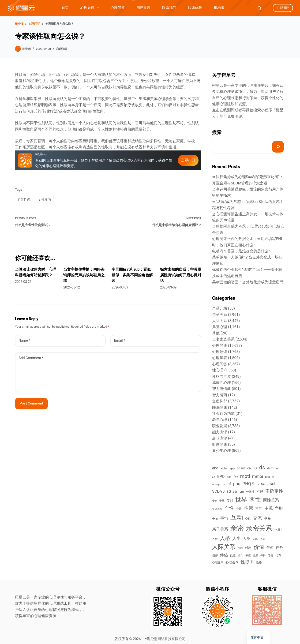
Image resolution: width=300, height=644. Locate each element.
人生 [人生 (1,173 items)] (236, 538)
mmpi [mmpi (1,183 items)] (258, 476)
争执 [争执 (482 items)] (215, 519)
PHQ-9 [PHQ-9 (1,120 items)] (249, 484)
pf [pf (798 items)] (229, 484)
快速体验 (195, 8)
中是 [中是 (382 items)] (239, 509)
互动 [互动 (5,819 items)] (237, 517)
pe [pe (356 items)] (224, 484)
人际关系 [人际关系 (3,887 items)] (224, 547)
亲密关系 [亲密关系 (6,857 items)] (259, 528)
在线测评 (227, 110)
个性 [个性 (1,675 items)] (229, 508)
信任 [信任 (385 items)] (270, 555)
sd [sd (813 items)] (229, 491)
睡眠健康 (220, 407)
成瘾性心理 (221, 383)
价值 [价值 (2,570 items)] (259, 547)
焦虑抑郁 (220, 401)
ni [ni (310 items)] (273, 477)
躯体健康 (220, 444)
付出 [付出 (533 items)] (248, 548)
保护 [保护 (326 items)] (263, 556)
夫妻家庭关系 (223, 339)
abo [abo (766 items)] (215, 468)
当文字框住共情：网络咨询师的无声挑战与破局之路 (84, 275)
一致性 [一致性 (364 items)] (250, 492)
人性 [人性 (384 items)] (215, 539)
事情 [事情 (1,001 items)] (224, 518)
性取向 (45, 199)
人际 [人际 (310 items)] (263, 539)
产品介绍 (220, 308)
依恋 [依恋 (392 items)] (248, 555)
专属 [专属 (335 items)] (222, 501)
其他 (216, 333)
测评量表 (143, 8)
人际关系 (220, 321)
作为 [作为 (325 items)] (241, 556)
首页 (65, 8)
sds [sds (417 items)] (235, 492)
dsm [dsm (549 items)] (270, 468)
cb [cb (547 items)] (249, 468)
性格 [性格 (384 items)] (259, 562)
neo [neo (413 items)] (267, 477)
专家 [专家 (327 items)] (215, 501)
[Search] (259, 8)
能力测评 (220, 432)
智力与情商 (221, 389)
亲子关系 (220, 315)
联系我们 (169, 8)
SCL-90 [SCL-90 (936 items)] (218, 491)
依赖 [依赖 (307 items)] (256, 556)
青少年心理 (221, 451)
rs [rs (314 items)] (258, 484)
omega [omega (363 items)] (216, 484)
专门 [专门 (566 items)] (230, 500)
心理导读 (91, 8)
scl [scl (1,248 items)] (273, 484)
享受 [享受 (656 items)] (267, 518)
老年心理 (220, 420)
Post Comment (31, 403)
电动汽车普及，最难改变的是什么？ (242, 251)
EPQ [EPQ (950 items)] (221, 476)
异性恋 (24, 199)
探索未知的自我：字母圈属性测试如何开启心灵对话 (181, 275)
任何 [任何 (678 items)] (270, 548)
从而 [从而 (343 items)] (240, 548)
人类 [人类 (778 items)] (247, 539)
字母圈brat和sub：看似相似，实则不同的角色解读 (132, 275)
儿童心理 (220, 327)
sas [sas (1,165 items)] (264, 484)
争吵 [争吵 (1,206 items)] (279, 508)
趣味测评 (220, 438)
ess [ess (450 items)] (229, 477)
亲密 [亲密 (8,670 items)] (237, 528)
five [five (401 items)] (236, 477)
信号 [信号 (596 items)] (279, 555)
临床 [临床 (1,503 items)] (248, 508)
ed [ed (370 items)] (214, 477)
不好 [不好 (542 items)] (260, 491)
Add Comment (31, 358)
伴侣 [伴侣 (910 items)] (224, 555)
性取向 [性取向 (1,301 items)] (247, 562)
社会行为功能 (223, 414)
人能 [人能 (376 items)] (255, 539)
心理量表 (220, 358)
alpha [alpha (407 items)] (224, 468)
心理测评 (283, 8)
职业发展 (220, 426)
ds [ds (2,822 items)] (262, 468)
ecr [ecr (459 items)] (278, 468)
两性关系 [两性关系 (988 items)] (271, 500)
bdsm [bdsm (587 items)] (241, 468)
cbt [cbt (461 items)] (255, 468)
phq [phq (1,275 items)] (237, 484)
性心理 (218, 370)
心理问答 (118, 8)
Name (24, 341)
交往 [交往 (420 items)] (248, 519)
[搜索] (278, 147)
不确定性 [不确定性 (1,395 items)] (274, 491)
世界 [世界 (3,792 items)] (241, 500)
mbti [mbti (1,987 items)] (245, 476)
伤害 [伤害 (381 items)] (215, 555)
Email (120, 341)
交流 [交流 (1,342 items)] (257, 518)
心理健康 (220, 346)
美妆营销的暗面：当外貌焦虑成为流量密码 (248, 282)
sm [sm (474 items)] (242, 492)
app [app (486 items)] (232, 468)
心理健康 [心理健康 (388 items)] (218, 562)
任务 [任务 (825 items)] (279, 548)
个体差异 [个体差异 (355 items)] (217, 509)
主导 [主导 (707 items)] (259, 509)
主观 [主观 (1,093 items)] (269, 508)
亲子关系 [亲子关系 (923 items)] (220, 529)
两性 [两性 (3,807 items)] (255, 500)
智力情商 (220, 395)
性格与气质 (221, 376)
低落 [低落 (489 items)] (233, 555)
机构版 (219, 8)
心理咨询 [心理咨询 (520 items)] (232, 562)
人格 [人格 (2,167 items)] (225, 538)
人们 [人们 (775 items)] (278, 529)
